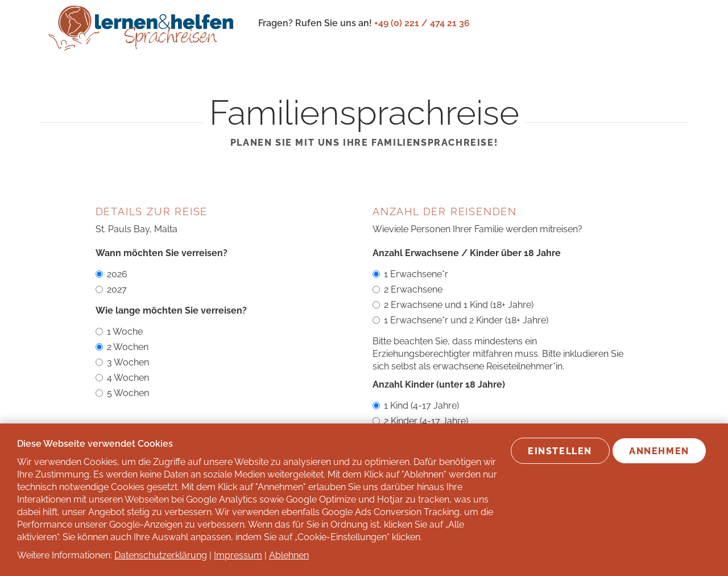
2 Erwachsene (408, 289)
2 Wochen (122, 347)
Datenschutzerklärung (161, 555)
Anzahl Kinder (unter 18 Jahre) (439, 384)
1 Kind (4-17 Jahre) (416, 406)
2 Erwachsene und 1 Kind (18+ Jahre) (453, 305)
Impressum (238, 555)
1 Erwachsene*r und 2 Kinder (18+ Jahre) (460, 320)
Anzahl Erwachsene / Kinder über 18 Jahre (467, 253)
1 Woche (119, 332)
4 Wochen (122, 378)
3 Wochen (122, 362)
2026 (111, 274)
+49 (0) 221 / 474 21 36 (422, 23)
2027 (111, 289)
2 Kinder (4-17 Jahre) (420, 421)
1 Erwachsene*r (410, 274)
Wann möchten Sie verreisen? (162, 253)
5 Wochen (122, 393)
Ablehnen (289, 555)
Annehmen (659, 451)
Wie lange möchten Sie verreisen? (171, 310)
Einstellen (560, 451)
